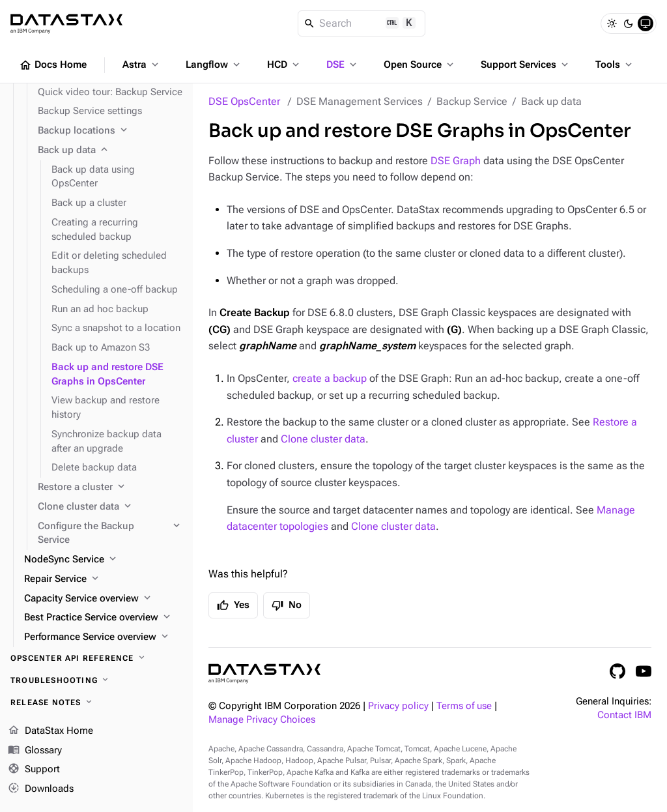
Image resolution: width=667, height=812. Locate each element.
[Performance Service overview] (103, 637)
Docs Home (53, 65)
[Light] (612, 23)
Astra (142, 65)
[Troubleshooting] (96, 680)
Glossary (35, 751)
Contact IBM (624, 715)
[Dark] (629, 23)
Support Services (526, 65)
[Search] (362, 23)
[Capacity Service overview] (103, 599)
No (287, 605)
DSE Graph (456, 161)
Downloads (41, 789)
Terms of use (464, 706)
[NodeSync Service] (103, 560)
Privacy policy (398, 706)
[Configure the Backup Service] (110, 534)
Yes (233, 605)
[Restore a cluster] (110, 487)
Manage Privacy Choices (262, 720)
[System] (646, 23)
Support (34, 770)
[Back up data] (110, 151)
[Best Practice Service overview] (103, 618)
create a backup (330, 378)
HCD (284, 65)
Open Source (420, 65)
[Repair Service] (103, 579)
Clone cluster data (323, 439)
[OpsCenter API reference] (96, 658)
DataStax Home (50, 731)
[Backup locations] (110, 131)
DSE (343, 65)
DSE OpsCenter (244, 101)
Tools (615, 65)
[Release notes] (96, 703)
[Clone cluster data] (110, 507)
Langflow (214, 65)
